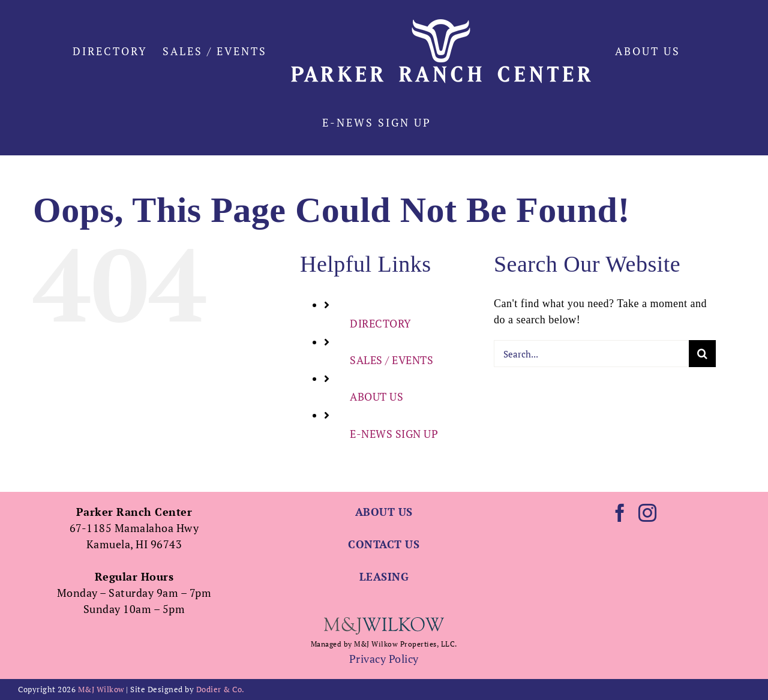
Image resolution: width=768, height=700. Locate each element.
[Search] (702, 354)
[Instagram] (648, 513)
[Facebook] (620, 513)
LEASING (384, 576)
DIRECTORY (381, 323)
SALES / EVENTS (391, 360)
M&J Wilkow (101, 689)
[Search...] (591, 354)
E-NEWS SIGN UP (394, 434)
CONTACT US (384, 544)
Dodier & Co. (220, 689)
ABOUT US (376, 396)
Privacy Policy (384, 659)
